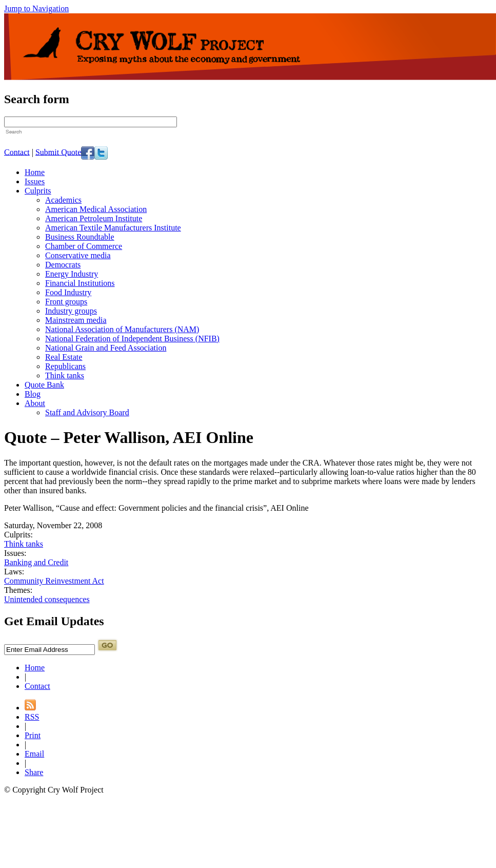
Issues (35, 181)
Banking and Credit (36, 562)
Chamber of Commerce (84, 246)
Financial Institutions (80, 283)
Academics (63, 200)
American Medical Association (96, 209)
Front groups (66, 302)
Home (35, 172)
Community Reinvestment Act (54, 581)
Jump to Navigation (36, 8)
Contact (17, 152)
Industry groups (71, 311)
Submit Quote (58, 152)
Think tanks (65, 375)
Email (34, 754)
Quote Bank (44, 385)
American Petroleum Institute (94, 218)
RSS (32, 717)
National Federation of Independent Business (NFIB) (132, 339)
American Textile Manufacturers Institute (113, 228)
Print (33, 735)
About (35, 403)
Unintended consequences (47, 599)
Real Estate (64, 357)
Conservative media (78, 255)
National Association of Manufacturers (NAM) (122, 329)
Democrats (63, 265)
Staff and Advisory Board (87, 412)
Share (34, 772)
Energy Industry (72, 274)
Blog (33, 394)
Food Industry (68, 292)
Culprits (38, 191)
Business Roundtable (80, 237)
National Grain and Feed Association (106, 348)
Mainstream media (76, 320)
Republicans (65, 366)
